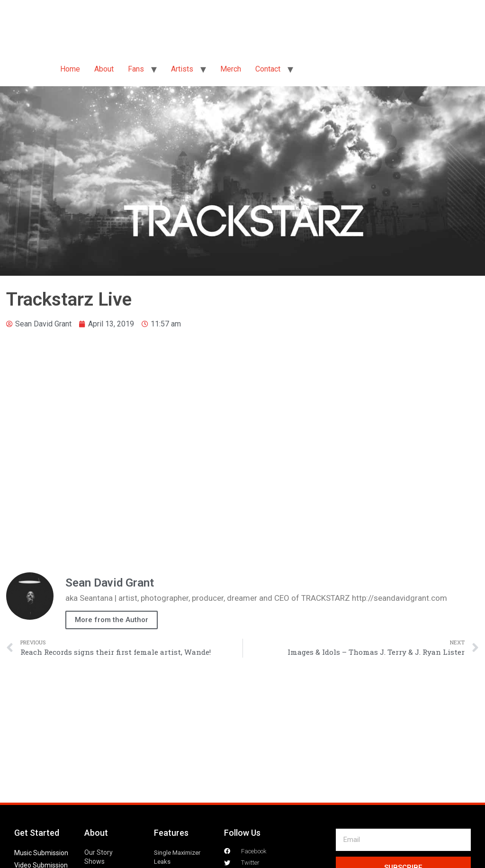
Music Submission (41, 853)
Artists (182, 69)
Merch (231, 69)
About (104, 69)
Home (70, 69)
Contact (268, 69)
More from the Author (112, 620)
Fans (136, 69)
